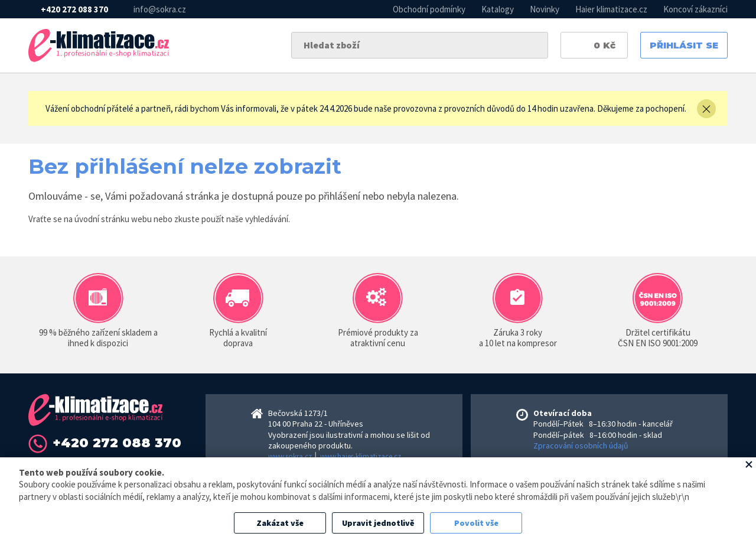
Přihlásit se (684, 45)
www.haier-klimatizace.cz (361, 456)
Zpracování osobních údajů (581, 446)
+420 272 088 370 (74, 9)
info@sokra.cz (160, 9)
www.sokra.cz (290, 456)
